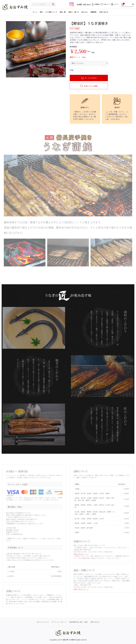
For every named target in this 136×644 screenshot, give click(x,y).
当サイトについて (43, 622)
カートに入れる (89, 78)
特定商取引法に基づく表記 (78, 622)
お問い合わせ (87, 4)
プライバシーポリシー (59, 622)
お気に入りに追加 (89, 86)
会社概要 (79, 4)
